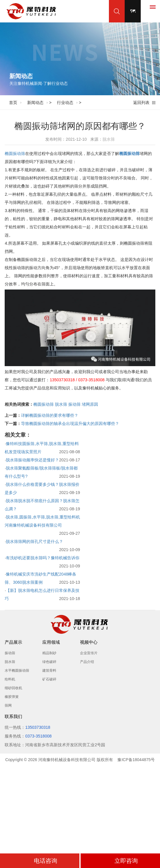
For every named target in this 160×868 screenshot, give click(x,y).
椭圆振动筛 (15, 154)
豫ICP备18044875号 (136, 760)
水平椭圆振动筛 (17, 671)
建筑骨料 (49, 671)
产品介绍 (87, 662)
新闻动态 (35, 103)
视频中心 (89, 642)
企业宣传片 (89, 653)
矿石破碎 (49, 679)
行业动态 (65, 103)
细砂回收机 (13, 688)
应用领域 (51, 642)
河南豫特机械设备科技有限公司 (67, 760)
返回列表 (141, 103)
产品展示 (13, 642)
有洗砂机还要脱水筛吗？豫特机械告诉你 (43, 558)
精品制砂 (49, 653)
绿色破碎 (49, 662)
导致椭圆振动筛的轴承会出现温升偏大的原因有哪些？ (70, 424)
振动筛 (74, 404)
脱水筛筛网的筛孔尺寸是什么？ (34, 541)
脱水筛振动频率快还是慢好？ (32, 460)
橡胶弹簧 (12, 697)
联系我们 (13, 716)
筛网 (8, 705)
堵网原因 (90, 404)
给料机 (10, 679)
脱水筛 (109, 139)
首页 (13, 103)
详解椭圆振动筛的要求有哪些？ (50, 415)
